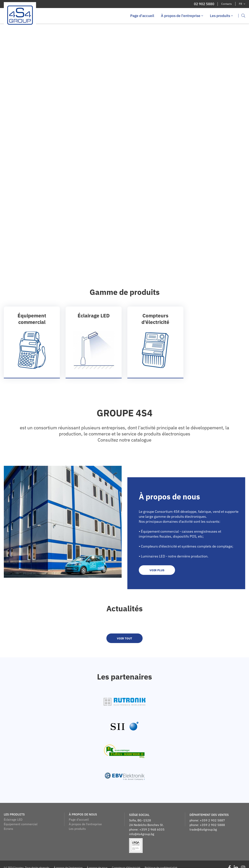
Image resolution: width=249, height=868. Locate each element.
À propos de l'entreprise (182, 16)
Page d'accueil (142, 16)
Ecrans (8, 829)
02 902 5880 (204, 4)
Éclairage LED (13, 820)
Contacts (227, 4)
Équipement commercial (21, 824)
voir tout (124, 639)
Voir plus (157, 570)
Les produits (221, 16)
